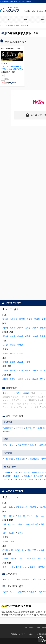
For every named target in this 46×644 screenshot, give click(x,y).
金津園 (42, 550)
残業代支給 (22, 445)
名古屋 (5, 550)
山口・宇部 (24, 559)
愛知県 (5, 362)
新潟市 (5, 541)
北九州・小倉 (21, 567)
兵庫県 (20, 328)
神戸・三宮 (40, 516)
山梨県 (20, 353)
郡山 (43, 524)
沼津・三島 (31, 550)
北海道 (5, 336)
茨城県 (37, 319)
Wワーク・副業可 (22, 473)
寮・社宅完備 (8, 459)
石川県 (5, 345)
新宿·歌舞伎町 (22, 507)
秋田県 (43, 336)
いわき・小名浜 (31, 524)
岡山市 (14, 559)
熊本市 (33, 567)
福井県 (20, 345)
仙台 (20, 524)
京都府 (13, 328)
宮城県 (13, 336)
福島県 (20, 336)
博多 (4, 567)
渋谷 (4, 507)
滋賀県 (28, 328)
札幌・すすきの (9, 524)
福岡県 (5, 379)
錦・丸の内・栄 (17, 550)
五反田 (33, 507)
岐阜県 (20, 362)
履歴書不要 (30, 428)
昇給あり (32, 592)
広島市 (5, 559)
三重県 (28, 362)
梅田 (4, 516)
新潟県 (5, 353)
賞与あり (33, 445)
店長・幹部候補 (22, 393)
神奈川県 (14, 319)
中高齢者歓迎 (8, 428)
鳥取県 (28, 370)
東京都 (5, 319)
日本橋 (12, 516)
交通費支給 (21, 459)
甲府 (13, 541)
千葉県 (30, 319)
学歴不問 (6, 431)
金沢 (4, 533)
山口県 (20, 370)
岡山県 (13, 370)
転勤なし (18, 476)
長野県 (13, 353)
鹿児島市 (42, 567)
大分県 (28, 379)
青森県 (35, 336)
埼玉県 (22, 319)
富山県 (13, 345)
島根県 (35, 370)
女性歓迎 (20, 428)
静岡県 (13, 362)
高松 (33, 559)
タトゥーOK (7, 473)
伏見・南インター (25, 516)
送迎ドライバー (39, 579)
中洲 (11, 567)
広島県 (5, 370)
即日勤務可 (7, 476)
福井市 (20, 533)
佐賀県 (13, 379)
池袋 (11, 507)
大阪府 (5, 328)
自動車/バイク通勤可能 (33, 476)
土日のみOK (7, 479)
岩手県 (28, 336)
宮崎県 (43, 379)
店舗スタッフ (8, 393)
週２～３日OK (21, 479)
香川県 (43, 370)
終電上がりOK (35, 479)
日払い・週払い (9, 445)
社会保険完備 (33, 459)
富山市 (12, 533)
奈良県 (35, 328)
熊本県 (35, 379)
